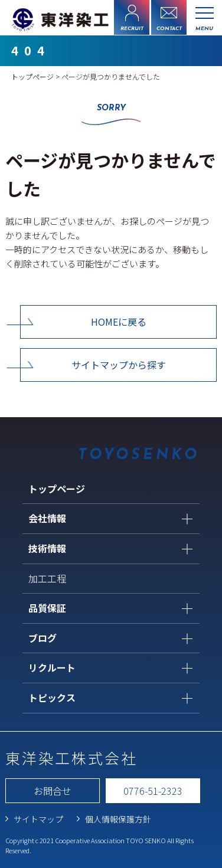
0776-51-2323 (153, 791)
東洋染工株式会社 (71, 758)
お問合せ (53, 791)
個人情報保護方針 (118, 819)
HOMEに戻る (119, 322)
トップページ (32, 76)
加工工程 (47, 578)
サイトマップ (38, 819)
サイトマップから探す (119, 365)
